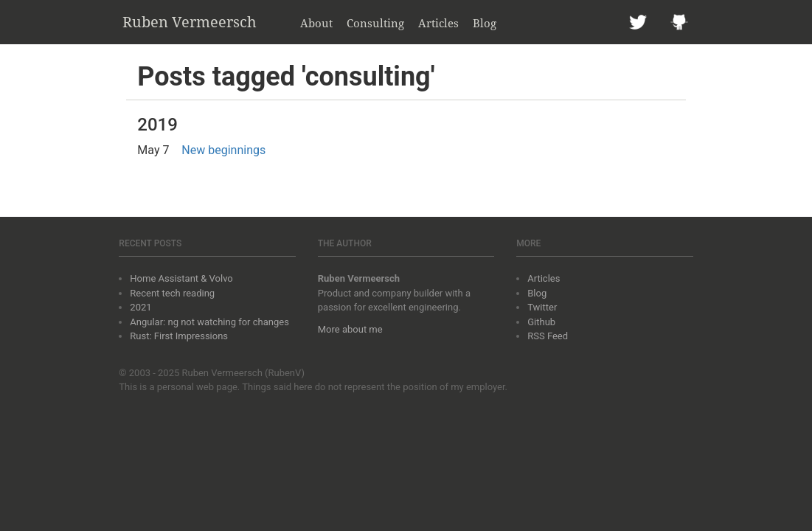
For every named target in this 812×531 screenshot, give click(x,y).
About (316, 23)
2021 (140, 307)
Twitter (542, 307)
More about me (350, 329)
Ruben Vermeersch (190, 22)
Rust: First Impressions (179, 336)
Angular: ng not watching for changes (209, 322)
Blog (485, 23)
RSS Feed (548, 336)
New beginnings (223, 150)
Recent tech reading (172, 293)
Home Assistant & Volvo (181, 278)
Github (541, 322)
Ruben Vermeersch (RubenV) (243, 373)
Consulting (375, 23)
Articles (438, 23)
